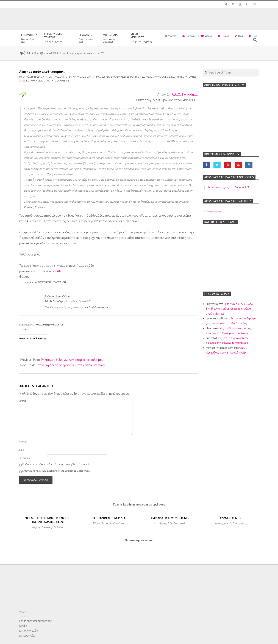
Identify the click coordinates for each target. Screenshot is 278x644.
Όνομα (24, 441)
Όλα (89, 77)
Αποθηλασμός (114, 77)
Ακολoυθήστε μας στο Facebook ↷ (229, 177)
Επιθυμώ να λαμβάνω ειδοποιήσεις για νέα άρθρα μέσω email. (56, 471)
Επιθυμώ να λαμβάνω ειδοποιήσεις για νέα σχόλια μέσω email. (56, 464)
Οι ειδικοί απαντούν (175, 77)
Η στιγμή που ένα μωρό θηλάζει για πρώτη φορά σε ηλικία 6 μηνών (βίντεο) (229, 309)
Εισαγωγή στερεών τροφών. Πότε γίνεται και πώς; (70, 365)
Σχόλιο (23, 401)
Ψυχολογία (36, 81)
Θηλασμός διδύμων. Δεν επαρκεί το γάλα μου (72, 360)
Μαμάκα (157, 77)
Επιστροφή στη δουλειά (138, 77)
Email (23, 450)
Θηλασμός (79, 77)
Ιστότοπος (25, 458)
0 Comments (62, 81)
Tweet (25, 329)
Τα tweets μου (212, 211)
